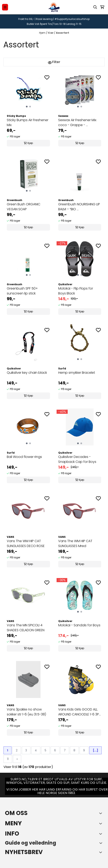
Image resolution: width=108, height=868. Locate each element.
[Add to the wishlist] (47, 77)
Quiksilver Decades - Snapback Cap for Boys (77, 459)
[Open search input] (95, 7)
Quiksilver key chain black (27, 373)
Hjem (43, 33)
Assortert (63, 33)
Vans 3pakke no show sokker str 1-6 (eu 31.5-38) (26, 712)
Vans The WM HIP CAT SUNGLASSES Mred (75, 543)
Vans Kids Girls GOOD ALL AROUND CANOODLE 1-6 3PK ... (80, 712)
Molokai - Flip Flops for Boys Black (76, 291)
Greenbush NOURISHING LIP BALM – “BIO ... (79, 207)
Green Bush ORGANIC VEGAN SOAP (24, 207)
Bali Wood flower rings (24, 457)
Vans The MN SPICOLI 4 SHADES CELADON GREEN (26, 628)
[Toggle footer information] (101, 813)
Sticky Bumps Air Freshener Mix (28, 122)
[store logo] (54, 7)
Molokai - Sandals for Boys (79, 625)
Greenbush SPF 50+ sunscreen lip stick (22, 291)
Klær (51, 33)
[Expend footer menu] (101, 823)
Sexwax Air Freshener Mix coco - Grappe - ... (77, 122)
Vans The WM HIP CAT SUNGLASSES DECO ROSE (26, 543)
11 (8, 759)
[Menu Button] (5, 7)
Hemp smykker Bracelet (77, 373)
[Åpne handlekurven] (102, 7)
